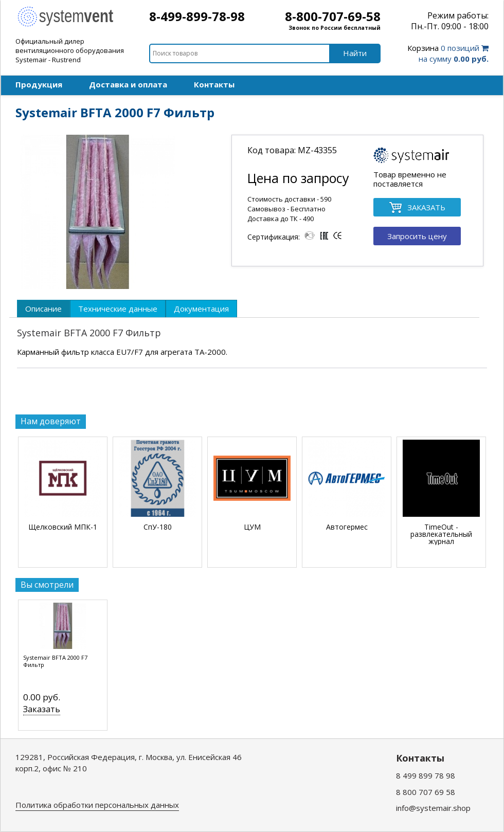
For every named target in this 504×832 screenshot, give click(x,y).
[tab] (43, 309)
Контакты (214, 84)
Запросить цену (417, 236)
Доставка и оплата (128, 84)
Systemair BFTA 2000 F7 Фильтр (55, 661)
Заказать (42, 709)
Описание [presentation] (43, 309)
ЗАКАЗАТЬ (417, 208)
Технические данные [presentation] (118, 309)
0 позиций (448, 53)
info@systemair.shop (433, 808)
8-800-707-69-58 (333, 16)
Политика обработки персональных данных (97, 805)
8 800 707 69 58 (426, 792)
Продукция (39, 84)
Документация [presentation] (201, 309)
